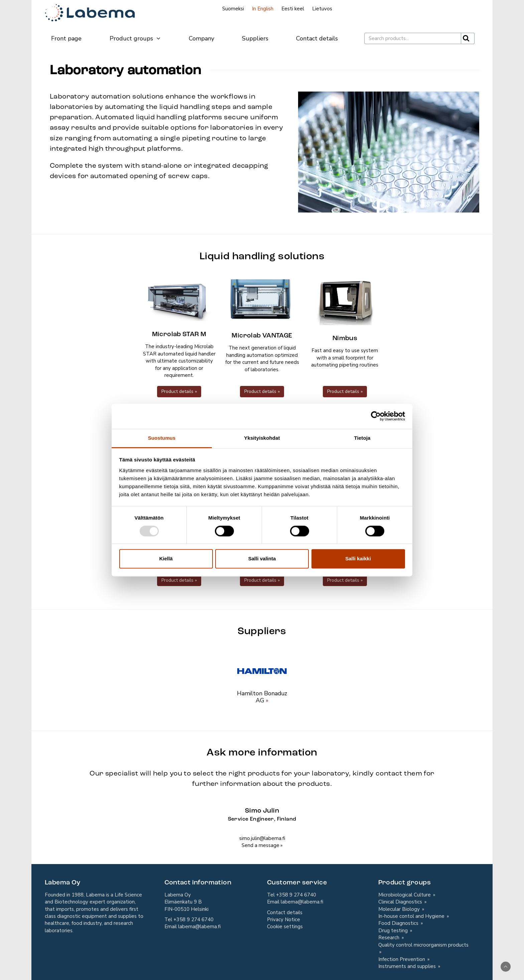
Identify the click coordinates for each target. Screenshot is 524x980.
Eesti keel (293, 9)
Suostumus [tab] (162, 438)
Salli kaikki (358, 559)
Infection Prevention (402, 959)
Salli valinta (262, 559)
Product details (177, 391)
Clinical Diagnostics (401, 902)
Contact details (317, 38)
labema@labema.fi (199, 927)
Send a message (260, 845)
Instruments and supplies (408, 966)
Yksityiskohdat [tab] (262, 438)
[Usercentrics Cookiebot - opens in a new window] (376, 416)
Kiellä (166, 559)
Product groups (135, 38)
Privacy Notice (284, 920)
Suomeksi (233, 9)
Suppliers (255, 38)
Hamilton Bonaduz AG (262, 697)
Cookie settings (285, 927)
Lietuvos (322, 9)
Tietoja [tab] (362, 438)
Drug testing (394, 931)
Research (389, 938)
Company (202, 38)
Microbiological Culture (405, 895)
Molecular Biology (400, 909)
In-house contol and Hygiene (412, 916)
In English (263, 9)
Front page (66, 38)
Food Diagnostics (399, 923)
